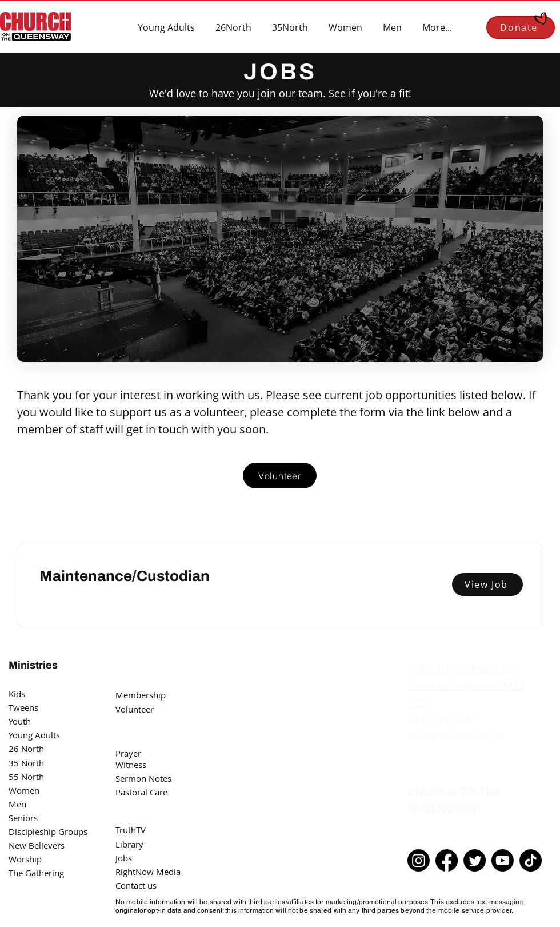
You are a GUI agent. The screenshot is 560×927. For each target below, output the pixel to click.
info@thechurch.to (457, 736)
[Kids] (41, 694)
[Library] (155, 844)
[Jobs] (148, 858)
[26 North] (41, 749)
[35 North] (41, 763)
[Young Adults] (41, 735)
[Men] (41, 804)
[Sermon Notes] (148, 778)
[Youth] (41, 721)
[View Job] (487, 584)
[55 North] (41, 777)
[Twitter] (475, 860)
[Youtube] (503, 860)
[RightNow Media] (155, 872)
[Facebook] (447, 860)
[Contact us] (155, 885)
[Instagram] (419, 860)
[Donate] (521, 27)
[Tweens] (41, 707)
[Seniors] (41, 818)
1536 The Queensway (464, 668)
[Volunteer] (280, 476)
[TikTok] (531, 860)
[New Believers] (41, 845)
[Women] (41, 790)
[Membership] (148, 695)
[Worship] (41, 859)
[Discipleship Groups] (52, 831)
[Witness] (155, 765)
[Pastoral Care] (155, 792)
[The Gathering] (41, 873)
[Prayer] (148, 753)
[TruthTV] (155, 830)
